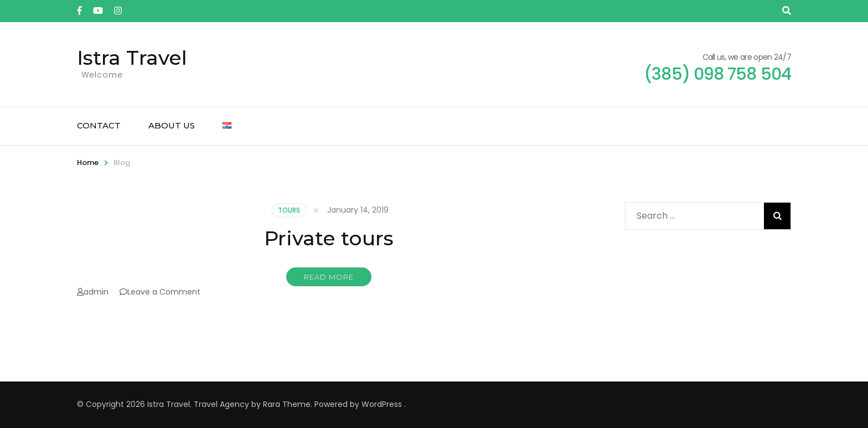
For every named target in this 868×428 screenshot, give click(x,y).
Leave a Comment (164, 292)
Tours (289, 210)
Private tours (329, 238)
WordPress (382, 404)
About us (172, 125)
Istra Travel (132, 58)
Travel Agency (221, 404)
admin (96, 292)
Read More (329, 277)
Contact (99, 125)
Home (88, 163)
